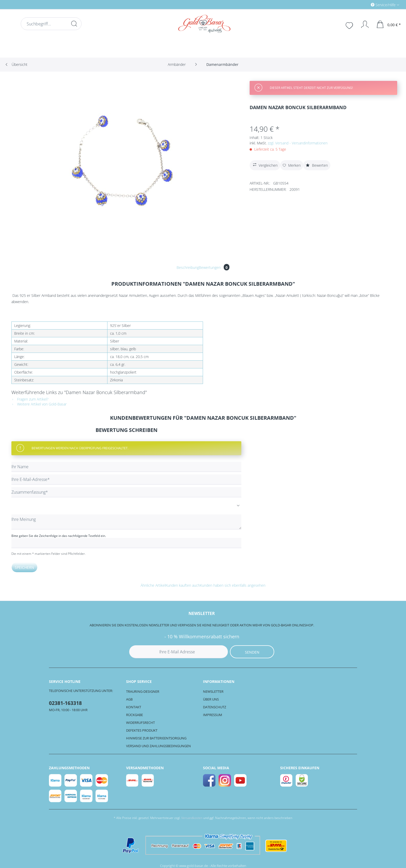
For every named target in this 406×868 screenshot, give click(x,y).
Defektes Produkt (142, 730)
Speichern (24, 567)
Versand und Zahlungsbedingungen (158, 746)
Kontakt (134, 707)
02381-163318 (65, 703)
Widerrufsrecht (140, 723)
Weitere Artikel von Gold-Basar (39, 404)
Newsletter (213, 691)
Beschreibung (188, 267)
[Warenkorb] (389, 24)
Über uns (211, 699)
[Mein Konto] (362, 24)
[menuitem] (363, 5)
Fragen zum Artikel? (30, 399)
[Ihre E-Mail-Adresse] (126, 479)
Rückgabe (135, 715)
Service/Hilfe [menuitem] (384, 5)
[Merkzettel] (350, 25)
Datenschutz (215, 707)
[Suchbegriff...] (51, 24)
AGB (129, 699)
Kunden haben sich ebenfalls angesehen (233, 585)
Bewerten (317, 165)
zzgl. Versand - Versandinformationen (298, 143)
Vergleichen (265, 165)
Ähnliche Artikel (153, 585)
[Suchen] (74, 24)
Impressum (213, 715)
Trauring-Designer (143, 691)
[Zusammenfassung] (126, 492)
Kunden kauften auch (183, 585)
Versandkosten (192, 818)
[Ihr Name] (126, 467)
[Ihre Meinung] (126, 522)
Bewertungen (214, 267)
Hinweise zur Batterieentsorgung (156, 738)
